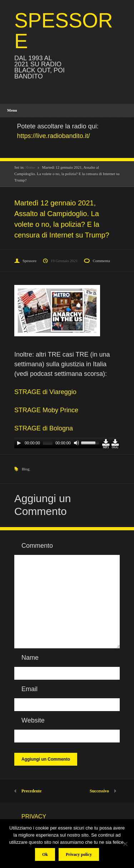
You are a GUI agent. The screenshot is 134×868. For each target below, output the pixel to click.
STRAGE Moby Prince (46, 410)
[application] (67, 443)
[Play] (19, 443)
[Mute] (76, 443)
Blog (26, 469)
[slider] (48, 443)
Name (30, 658)
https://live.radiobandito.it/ (54, 136)
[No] (125, 844)
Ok (45, 854)
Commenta (101, 261)
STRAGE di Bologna (44, 428)
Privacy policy (79, 854)
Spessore (29, 261)
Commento (37, 546)
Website (33, 720)
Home (30, 167)
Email (29, 689)
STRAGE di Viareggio (45, 392)
